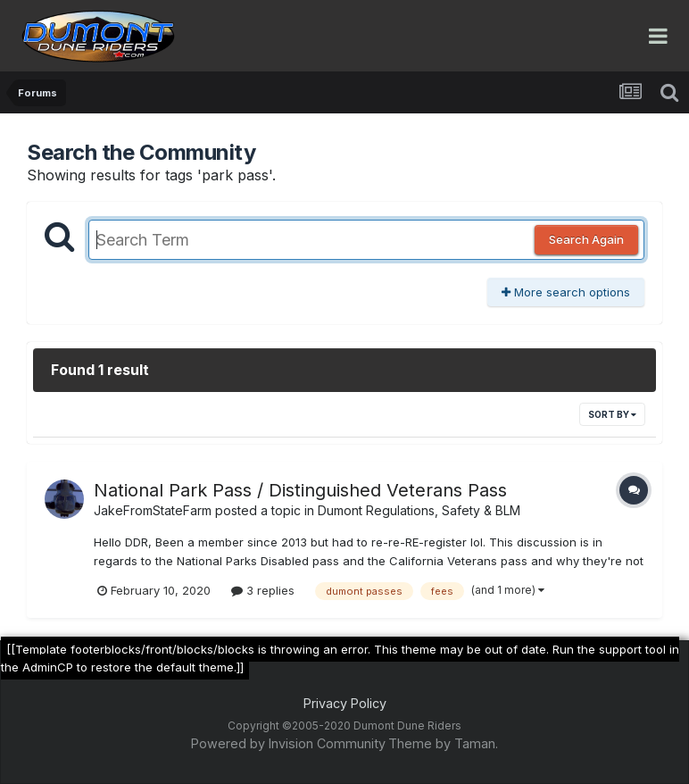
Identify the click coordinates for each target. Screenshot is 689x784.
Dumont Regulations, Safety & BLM (419, 510)
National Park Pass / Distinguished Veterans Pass (300, 490)
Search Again (586, 239)
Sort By (612, 414)
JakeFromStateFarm (153, 510)
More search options (566, 292)
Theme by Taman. (443, 743)
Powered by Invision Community (288, 743)
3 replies (263, 590)
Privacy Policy (345, 703)
